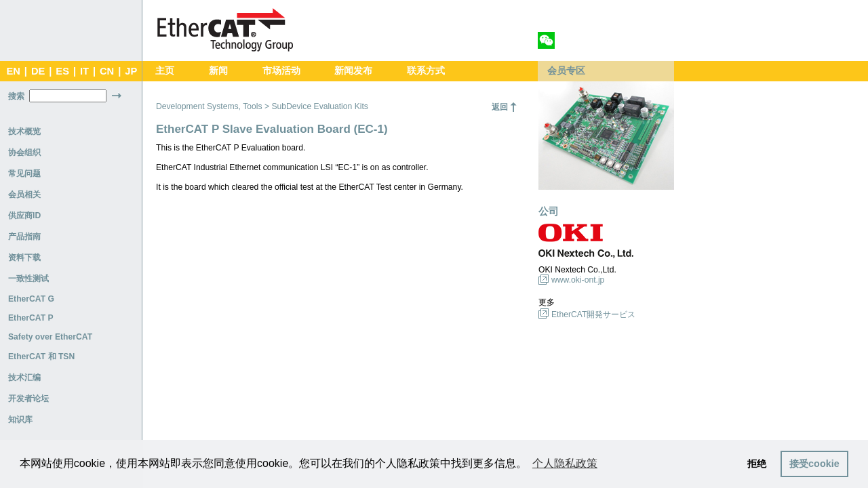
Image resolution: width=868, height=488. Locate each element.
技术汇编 (24, 378)
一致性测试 (28, 279)
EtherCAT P (31, 318)
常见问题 (24, 174)
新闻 (218, 71)
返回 (500, 107)
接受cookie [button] (814, 464)
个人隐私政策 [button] (565, 463)
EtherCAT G (31, 299)
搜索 (16, 96)
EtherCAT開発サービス (593, 314)
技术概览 (24, 131)
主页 (165, 71)
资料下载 (24, 258)
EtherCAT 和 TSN (41, 357)
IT (84, 71)
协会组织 (24, 152)
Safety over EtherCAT (50, 337)
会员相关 (24, 195)
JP (131, 71)
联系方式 (426, 71)
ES (62, 71)
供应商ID (24, 216)
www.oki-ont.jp (578, 280)
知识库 (20, 420)
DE (38, 71)
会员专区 (566, 71)
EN (13, 71)
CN (107, 71)
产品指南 (24, 237)
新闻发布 (353, 71)
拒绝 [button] (757, 464)
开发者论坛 (28, 399)
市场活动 (281, 71)
